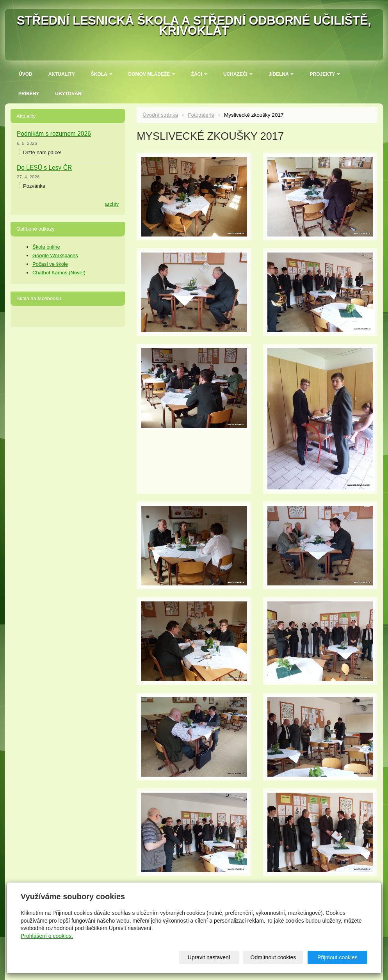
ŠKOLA (102, 74)
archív (112, 204)
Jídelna (281, 74)
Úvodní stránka (160, 115)
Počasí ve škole (50, 264)
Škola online (46, 247)
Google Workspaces (55, 255)
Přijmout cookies (337, 957)
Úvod (26, 74)
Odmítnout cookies (273, 957)
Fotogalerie (201, 115)
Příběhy (29, 94)
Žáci (199, 74)
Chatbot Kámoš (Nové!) (59, 273)
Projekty (325, 74)
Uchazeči (238, 74)
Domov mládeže (152, 74)
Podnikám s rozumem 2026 (54, 134)
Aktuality (62, 74)
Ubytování (69, 94)
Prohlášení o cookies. (47, 936)
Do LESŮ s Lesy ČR (44, 168)
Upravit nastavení (209, 957)
